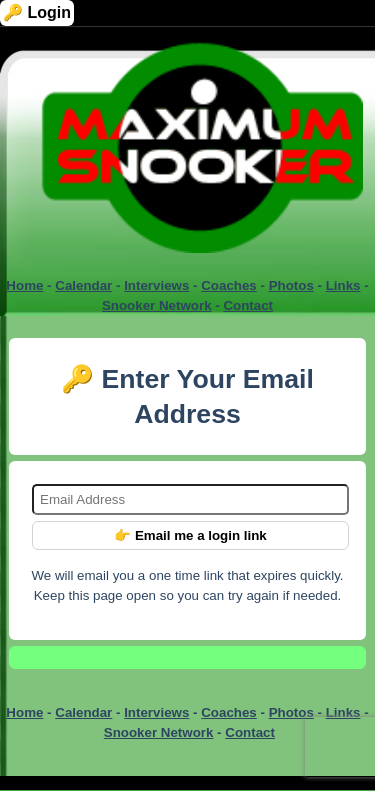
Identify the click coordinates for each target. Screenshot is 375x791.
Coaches (229, 285)
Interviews (156, 285)
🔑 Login (37, 12)
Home (24, 285)
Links (343, 285)
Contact (248, 305)
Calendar (83, 285)
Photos (291, 285)
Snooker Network (157, 305)
